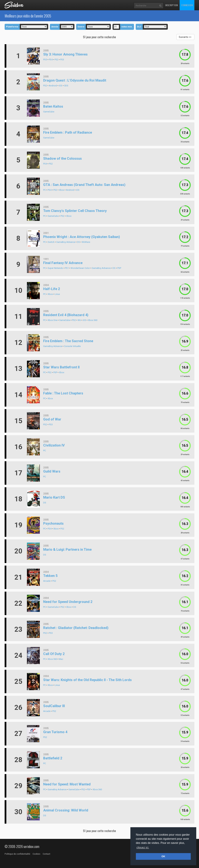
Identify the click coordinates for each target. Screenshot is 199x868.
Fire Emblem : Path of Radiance (68, 132)
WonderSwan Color (80, 268)
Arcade (47, 581)
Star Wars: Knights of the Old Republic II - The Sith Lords (87, 680)
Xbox (62, 190)
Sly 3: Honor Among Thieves (65, 54)
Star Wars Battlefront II (61, 367)
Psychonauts (53, 523)
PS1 (67, 268)
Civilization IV (54, 445)
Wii (79, 320)
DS (78, 242)
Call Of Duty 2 (54, 654)
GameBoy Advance (66, 242)
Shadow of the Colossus (63, 158)
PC (45, 190)
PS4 (51, 60)
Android (53, 86)
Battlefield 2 (53, 758)
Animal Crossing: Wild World (66, 810)
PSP (119, 268)
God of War (52, 419)
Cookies (36, 854)
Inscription (172, 5)
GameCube (49, 112)
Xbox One (52, 320)
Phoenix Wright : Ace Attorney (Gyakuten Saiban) (82, 237)
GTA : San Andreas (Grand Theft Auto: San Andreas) (84, 185)
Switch (51, 242)
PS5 (45, 60)
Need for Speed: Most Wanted (67, 784)
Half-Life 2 (52, 289)
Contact (46, 854)
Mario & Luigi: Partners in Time (67, 549)
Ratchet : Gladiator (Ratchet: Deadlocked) (76, 628)
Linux (57, 294)
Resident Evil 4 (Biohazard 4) (66, 315)
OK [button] (163, 856)
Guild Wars (52, 471)
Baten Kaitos (53, 106)
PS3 (62, 60)
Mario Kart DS (54, 497)
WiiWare (86, 242)
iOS (61, 86)
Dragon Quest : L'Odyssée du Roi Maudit (75, 80)
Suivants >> (185, 37)
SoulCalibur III (54, 706)
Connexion (187, 5)
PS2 (56, 60)
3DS (66, 86)
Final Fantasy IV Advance (63, 263)
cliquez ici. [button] (143, 848)
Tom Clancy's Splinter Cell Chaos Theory (75, 211)
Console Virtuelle (72, 346)
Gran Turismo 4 (55, 732)
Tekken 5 (50, 576)
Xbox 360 (93, 320)
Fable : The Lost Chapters (63, 393)
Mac (61, 659)
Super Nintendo (55, 268)
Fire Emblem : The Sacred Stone (68, 341)
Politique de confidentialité (17, 854)
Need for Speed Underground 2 (68, 602)
